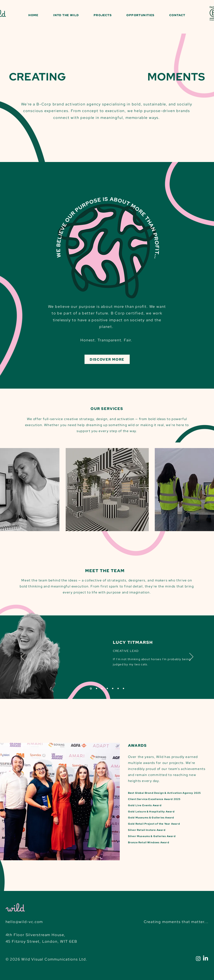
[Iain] (123, 689)
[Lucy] (91, 688)
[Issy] (113, 689)
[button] (66, 15)
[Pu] (102, 689)
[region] (107, 490)
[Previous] (23, 657)
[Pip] (97, 689)
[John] (107, 689)
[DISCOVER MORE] (107, 359)
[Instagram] (198, 958)
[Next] (191, 657)
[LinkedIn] (206, 958)
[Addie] (118, 689)
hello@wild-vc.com (24, 922)
